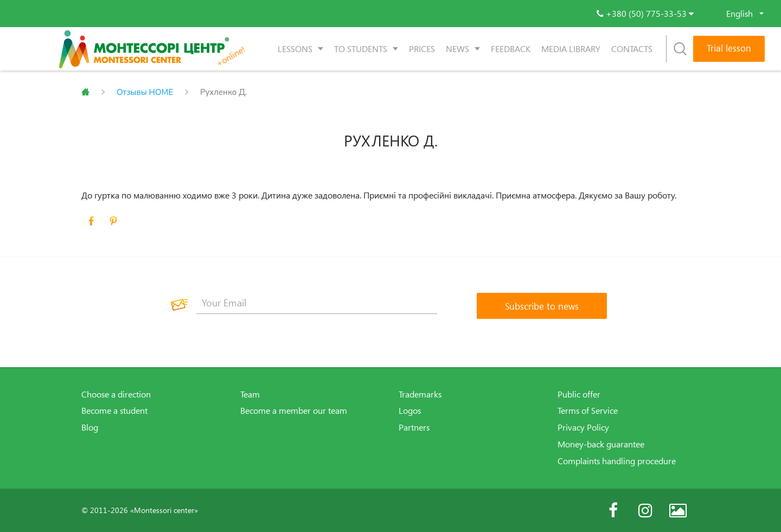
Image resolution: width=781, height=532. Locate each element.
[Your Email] (317, 303)
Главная (85, 92)
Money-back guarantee (601, 444)
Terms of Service (588, 411)
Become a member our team (294, 411)
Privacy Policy (583, 427)
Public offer (579, 394)
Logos (410, 411)
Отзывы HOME (145, 92)
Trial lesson (729, 48)
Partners (414, 427)
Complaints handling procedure (617, 461)
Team (250, 394)
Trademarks (420, 394)
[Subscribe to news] (542, 306)
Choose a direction (116, 394)
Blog (90, 427)
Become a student (114, 411)
